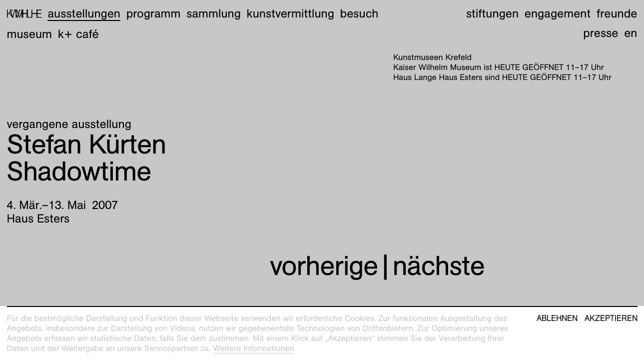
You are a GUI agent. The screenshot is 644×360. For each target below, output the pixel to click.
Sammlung (214, 13)
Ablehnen (557, 318)
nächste (438, 266)
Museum (30, 34)
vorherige (324, 266)
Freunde (617, 13)
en (631, 33)
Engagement (558, 13)
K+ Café (78, 34)
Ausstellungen (84, 13)
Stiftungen (492, 13)
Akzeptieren (611, 318)
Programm (154, 13)
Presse (601, 33)
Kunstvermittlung (291, 13)
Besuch (359, 13)
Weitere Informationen (254, 348)
